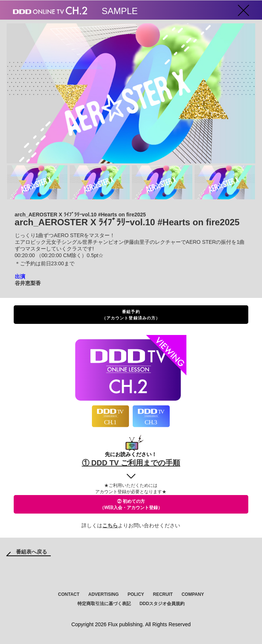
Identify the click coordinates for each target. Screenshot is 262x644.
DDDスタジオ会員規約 (162, 604)
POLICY (136, 594)
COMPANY (193, 594)
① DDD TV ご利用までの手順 (131, 463)
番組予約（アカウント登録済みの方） (131, 315)
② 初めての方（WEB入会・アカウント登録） (131, 504)
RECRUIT (163, 594)
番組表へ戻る (31, 552)
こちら (110, 525)
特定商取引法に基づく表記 (104, 604)
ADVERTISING (103, 594)
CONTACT (69, 594)
